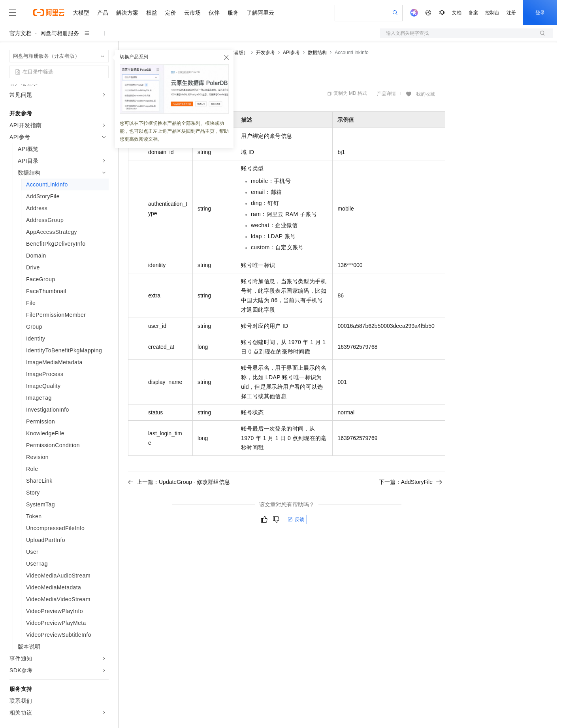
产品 (103, 13)
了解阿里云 (260, 13)
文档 (457, 13)
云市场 (192, 13)
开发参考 (265, 53)
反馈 (296, 519)
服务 (233, 13)
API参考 (291, 53)
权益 (152, 13)
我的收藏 (426, 94)
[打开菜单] (13, 13)
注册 (511, 13)
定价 (171, 13)
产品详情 (386, 94)
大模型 (81, 13)
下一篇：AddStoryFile (410, 482)
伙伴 (214, 13)
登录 (540, 13)
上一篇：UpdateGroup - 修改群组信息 (179, 482)
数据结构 (317, 53)
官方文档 (21, 33)
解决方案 (127, 13)
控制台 (492, 13)
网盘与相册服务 (60, 33)
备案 (473, 13)
